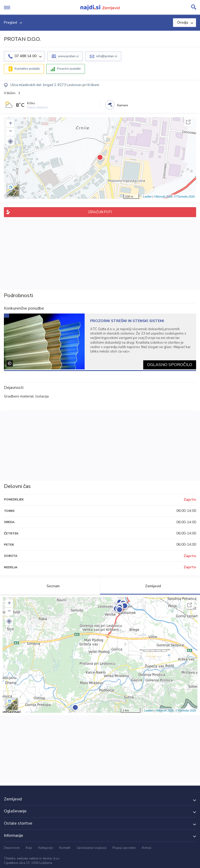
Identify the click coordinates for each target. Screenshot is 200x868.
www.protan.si (68, 56)
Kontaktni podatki (27, 69)
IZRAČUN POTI (100, 212)
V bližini (10, 93)
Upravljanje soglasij (91, 848)
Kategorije (46, 848)
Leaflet (147, 197)
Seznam (50, 586)
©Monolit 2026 (163, 197)
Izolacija (42, 396)
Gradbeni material (19, 396)
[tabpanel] (100, 341)
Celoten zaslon (188, 122)
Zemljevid (150, 586)
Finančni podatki (69, 69)
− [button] (11, 132)
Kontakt (65, 848)
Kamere (123, 105)
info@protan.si (107, 56)
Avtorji (146, 848)
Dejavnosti (12, 848)
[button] (10, 141)
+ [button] (11, 124)
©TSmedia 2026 (184, 197)
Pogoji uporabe (124, 848)
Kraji (29, 848)
